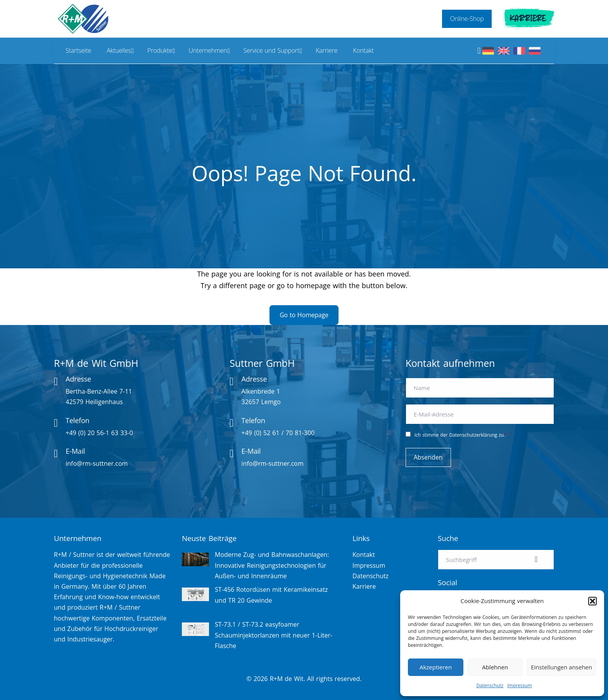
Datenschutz (490, 685)
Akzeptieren (436, 667)
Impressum (519, 685)
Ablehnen (495, 667)
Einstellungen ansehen (561, 667)
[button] (592, 601)
